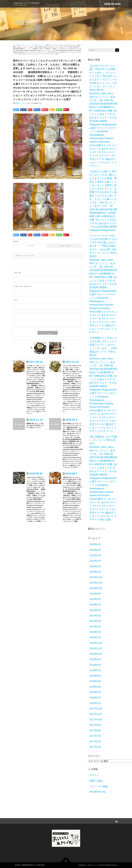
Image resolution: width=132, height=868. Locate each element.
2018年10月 (96, 654)
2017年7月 (95, 736)
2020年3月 (95, 561)
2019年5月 (95, 616)
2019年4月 (95, 621)
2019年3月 (95, 627)
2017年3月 (95, 741)
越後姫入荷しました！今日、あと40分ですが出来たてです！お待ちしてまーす (36, 425)
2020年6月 (95, 544)
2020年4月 (95, 555)
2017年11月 (96, 714)
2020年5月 (95, 550)
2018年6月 (95, 676)
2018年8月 (95, 665)
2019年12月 (96, 577)
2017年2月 (95, 747)
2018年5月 (95, 681)
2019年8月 (95, 599)
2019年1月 (95, 637)
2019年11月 (96, 583)
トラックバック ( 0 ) (65, 246)
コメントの (98, 786)
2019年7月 (95, 605)
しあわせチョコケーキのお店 (26, 3)
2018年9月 (95, 659)
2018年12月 (96, 643)
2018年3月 (95, 692)
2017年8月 (95, 730)
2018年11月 (96, 648)
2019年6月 (95, 610)
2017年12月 (96, 709)
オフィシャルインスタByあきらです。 (33, 45)
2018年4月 (95, 687)
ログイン (94, 775)
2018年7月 (95, 670)
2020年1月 (95, 572)
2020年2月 (95, 566)
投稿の (96, 781)
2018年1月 (95, 703)
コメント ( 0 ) (30, 246)
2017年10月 (96, 719)
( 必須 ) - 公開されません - (23, 286)
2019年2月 (95, 632)
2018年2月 (95, 698)
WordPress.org (97, 792)
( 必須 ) (18, 273)
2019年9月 (95, 594)
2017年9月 (95, 725)
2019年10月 (96, 588)
